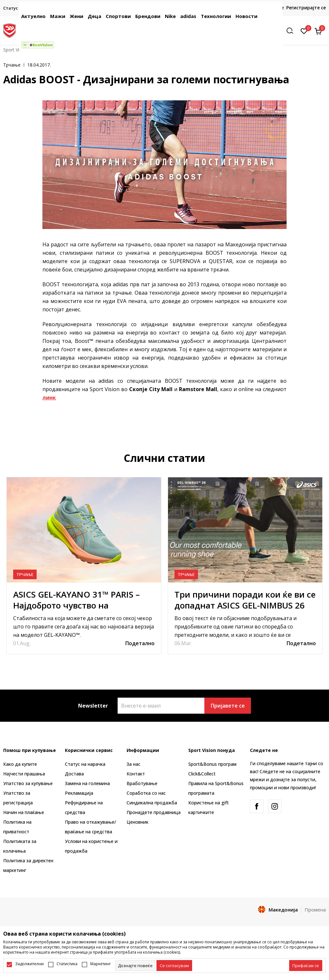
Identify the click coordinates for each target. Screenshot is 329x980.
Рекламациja (79, 793)
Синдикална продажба (152, 803)
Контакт (136, 774)
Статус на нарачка (85, 764)
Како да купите (20, 764)
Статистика (67, 964)
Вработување (142, 783)
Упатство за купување (28, 783)
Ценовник (138, 822)
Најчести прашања (24, 774)
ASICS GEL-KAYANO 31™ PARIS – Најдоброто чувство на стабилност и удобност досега (76, 605)
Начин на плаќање (24, 812)
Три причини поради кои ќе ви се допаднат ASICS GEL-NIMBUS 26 (245, 600)
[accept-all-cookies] (306, 966)
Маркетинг (101, 964)
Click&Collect (202, 774)
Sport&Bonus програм (212, 764)
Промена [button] (315, 910)
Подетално (140, 643)
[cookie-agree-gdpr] (174, 966)
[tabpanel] (84, 566)
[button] (292, 31)
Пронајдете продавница (154, 812)
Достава (74, 774)
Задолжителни (29, 964)
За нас (133, 764)
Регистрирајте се (306, 8)
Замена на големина (87, 783)
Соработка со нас (146, 793)
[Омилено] (304, 31)
